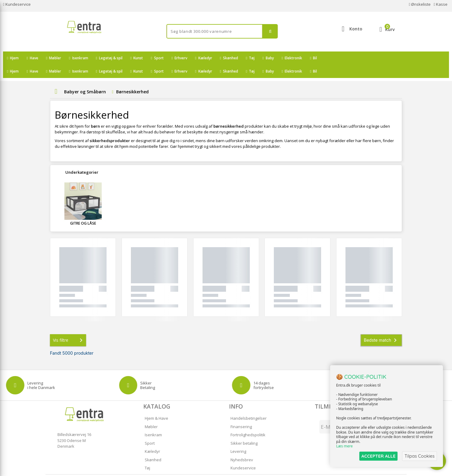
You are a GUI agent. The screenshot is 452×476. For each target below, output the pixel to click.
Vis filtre (69, 327)
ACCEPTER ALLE (378, 456)
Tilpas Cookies (419, 456)
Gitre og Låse (83, 210)
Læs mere (344, 446)
